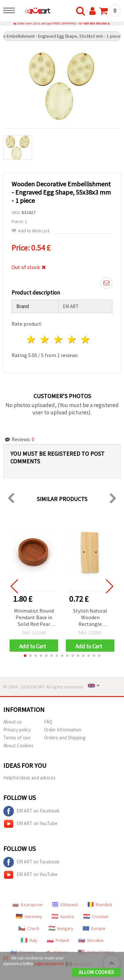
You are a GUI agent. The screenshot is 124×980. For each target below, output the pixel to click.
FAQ (48, 722)
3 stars (59, 339)
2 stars (45, 339)
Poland (58, 940)
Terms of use (17, 738)
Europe (94, 928)
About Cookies (18, 746)
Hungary (61, 928)
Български (27, 905)
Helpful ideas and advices (29, 778)
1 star (32, 339)
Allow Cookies (96, 972)
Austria (63, 916)
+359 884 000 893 (94, 23)
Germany (29, 916)
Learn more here (50, 964)
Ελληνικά (65, 905)
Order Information (63, 730)
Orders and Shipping (65, 738)
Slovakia (91, 940)
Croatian (96, 916)
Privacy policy (17, 730)
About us (13, 722)
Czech (29, 928)
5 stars (85, 339)
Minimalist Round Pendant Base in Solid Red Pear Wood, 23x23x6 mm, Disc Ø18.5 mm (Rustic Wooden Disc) (34, 618)
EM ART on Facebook (31, 811)
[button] (25, 656)
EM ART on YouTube (30, 824)
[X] (6, 958)
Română (100, 905)
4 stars (72, 339)
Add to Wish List (30, 231)
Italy (29, 940)
